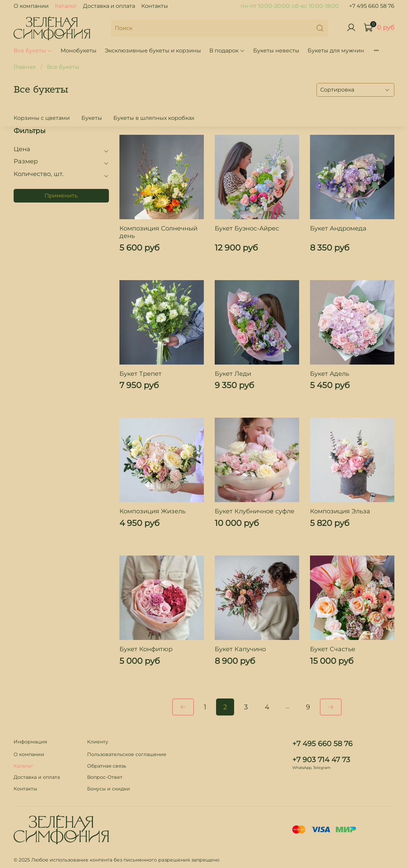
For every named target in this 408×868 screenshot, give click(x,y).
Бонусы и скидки (109, 789)
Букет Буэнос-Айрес (247, 228)
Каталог (66, 6)
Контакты (155, 6)
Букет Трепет (141, 374)
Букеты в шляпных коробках (154, 118)
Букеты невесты (276, 51)
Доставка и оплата (109, 6)
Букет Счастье (333, 649)
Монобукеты (79, 51)
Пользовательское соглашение (127, 754)
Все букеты (33, 51)
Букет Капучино (240, 649)
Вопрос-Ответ (105, 777)
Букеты (92, 118)
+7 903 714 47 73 (321, 760)
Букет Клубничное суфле (255, 511)
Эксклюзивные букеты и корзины (153, 51)
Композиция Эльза (340, 511)
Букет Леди (233, 374)
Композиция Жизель (152, 511)
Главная (25, 67)
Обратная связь (107, 766)
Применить (61, 196)
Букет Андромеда (338, 228)
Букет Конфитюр (146, 649)
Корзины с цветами (42, 118)
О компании (31, 6)
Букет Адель (330, 374)
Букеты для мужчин (336, 51)
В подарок (227, 51)
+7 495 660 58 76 (372, 6)
